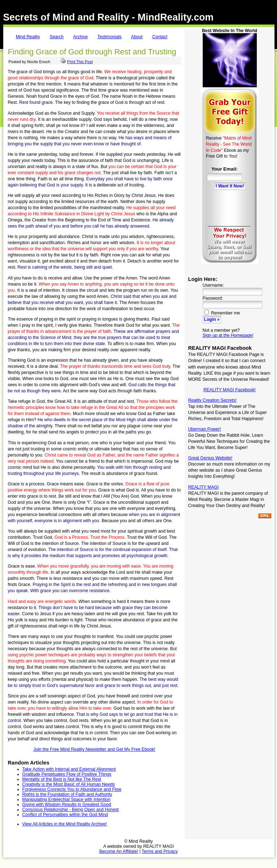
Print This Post (80, 62)
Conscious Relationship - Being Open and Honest (71, 810)
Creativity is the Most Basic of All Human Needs (69, 784)
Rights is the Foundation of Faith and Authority (67, 794)
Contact (160, 37)
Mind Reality (28, 37)
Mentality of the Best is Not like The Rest (62, 779)
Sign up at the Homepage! (228, 335)
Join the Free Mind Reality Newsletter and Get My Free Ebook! (94, 749)
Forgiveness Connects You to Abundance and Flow (72, 789)
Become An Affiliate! (119, 851)
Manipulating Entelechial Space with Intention (67, 799)
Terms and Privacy (160, 851)
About (137, 37)
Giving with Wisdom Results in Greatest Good (67, 805)
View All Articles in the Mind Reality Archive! (65, 824)
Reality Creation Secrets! (212, 400)
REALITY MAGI (204, 487)
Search (57, 37)
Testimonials (109, 37)
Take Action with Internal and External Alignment (69, 769)
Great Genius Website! (210, 458)
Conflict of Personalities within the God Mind (65, 815)
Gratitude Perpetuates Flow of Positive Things (67, 774)
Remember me (222, 313)
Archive (81, 37)
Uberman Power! (205, 429)
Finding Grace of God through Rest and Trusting (92, 52)
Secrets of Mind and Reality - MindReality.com (109, 17)
